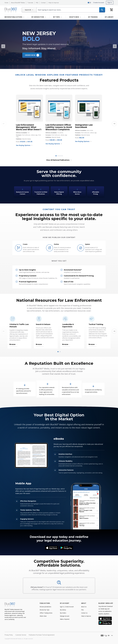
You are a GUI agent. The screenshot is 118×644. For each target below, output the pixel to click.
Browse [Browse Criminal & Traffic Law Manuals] (13, 344)
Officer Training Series (46, 613)
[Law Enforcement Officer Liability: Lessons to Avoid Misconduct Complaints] (59, 108)
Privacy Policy (9, 635)
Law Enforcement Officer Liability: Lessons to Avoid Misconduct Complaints (59, 127)
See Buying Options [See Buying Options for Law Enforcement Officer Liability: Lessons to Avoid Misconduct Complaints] (54, 144)
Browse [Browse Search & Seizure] (40, 344)
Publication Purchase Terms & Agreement (42, 635)
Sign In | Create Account (67, 607)
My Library (63, 610)
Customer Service (21, 635)
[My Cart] (112, 10)
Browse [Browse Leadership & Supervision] (66, 344)
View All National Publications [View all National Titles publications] (59, 160)
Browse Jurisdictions (45, 607)
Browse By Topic (45, 610)
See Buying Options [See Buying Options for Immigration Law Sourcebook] (83, 141)
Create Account (99, 3)
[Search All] (29, 10)
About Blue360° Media (18, 3)
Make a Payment (65, 619)
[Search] (102, 10)
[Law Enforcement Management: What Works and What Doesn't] (29, 108)
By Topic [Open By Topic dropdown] (58, 17)
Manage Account (65, 616)
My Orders (63, 613)
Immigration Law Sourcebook (84, 126)
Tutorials (30, 3)
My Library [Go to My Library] (109, 17)
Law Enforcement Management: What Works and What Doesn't (29, 127)
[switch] (89, 3)
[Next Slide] (115, 46)
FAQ (37, 3)
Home (6, 3)
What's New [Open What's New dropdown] (75, 17)
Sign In (110, 3)
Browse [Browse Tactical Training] (93, 344)
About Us (84, 607)
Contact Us (84, 613)
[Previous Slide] (3, 46)
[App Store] (52, 548)
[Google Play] (66, 548)
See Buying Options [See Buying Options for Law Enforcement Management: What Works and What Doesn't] (24, 145)
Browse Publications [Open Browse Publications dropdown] (15, 17)
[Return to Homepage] (11, 10)
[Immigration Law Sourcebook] (88, 108)
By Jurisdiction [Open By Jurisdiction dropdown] (39, 17)
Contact (43, 3)
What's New (43, 616)
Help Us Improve (54, 3)
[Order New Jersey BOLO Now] (32, 55)
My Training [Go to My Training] (93, 17)
